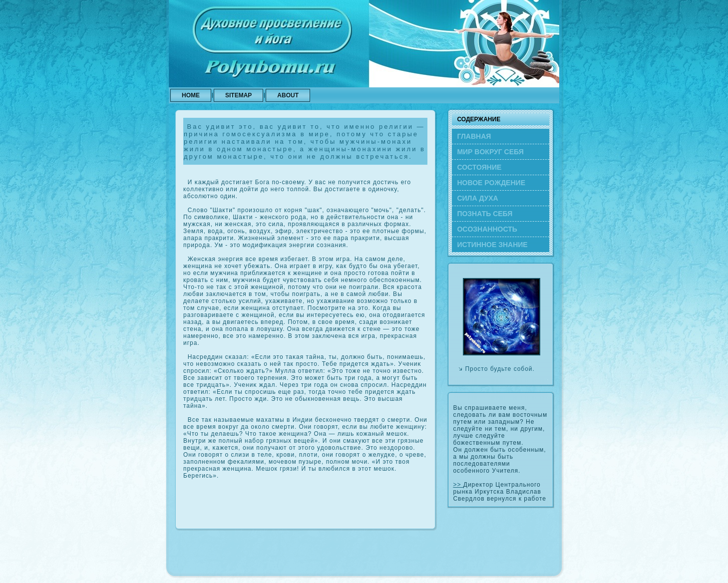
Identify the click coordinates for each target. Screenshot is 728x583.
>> (458, 485)
